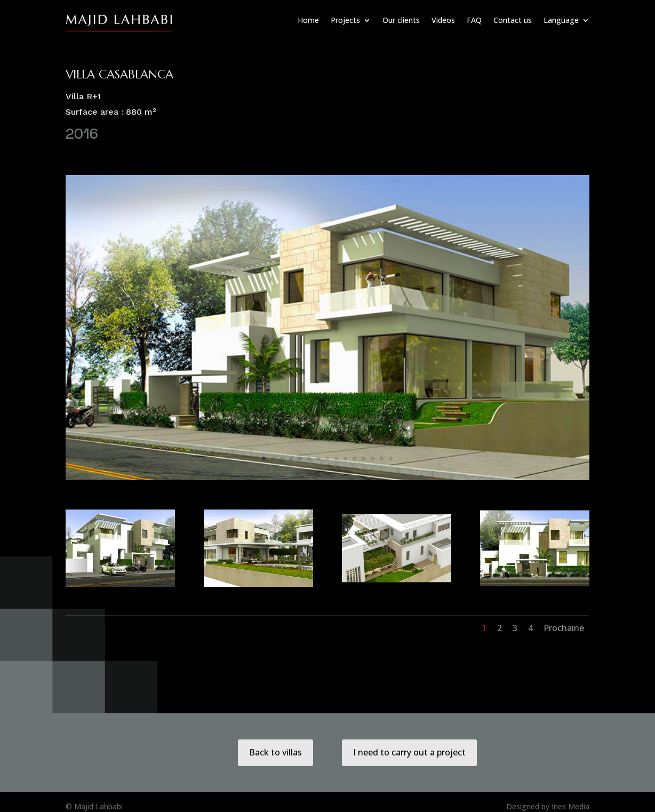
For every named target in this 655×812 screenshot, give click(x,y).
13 (373, 459)
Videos (443, 20)
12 (364, 459)
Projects (345, 20)
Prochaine (564, 628)
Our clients (401, 20)
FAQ (474, 20)
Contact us (513, 20)
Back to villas (275, 752)
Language (561, 20)
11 (354, 459)
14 (382, 459)
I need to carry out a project (409, 752)
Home (308, 20)
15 (391, 459)
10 (345, 459)
